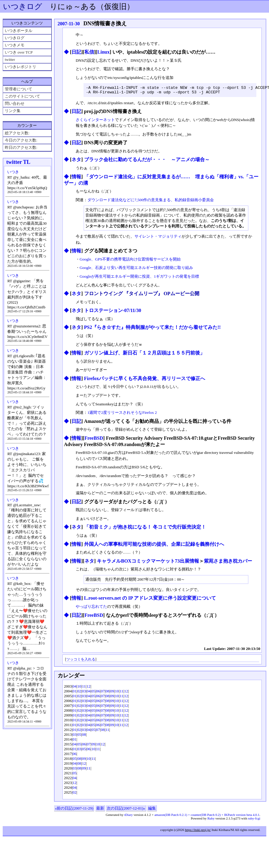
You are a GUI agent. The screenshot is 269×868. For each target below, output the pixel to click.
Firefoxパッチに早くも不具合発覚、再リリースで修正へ (145, 380)
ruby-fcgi (254, 820)
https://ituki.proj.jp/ (198, 832)
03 (84, 693)
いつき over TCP (19, 52)
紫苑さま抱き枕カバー (228, 563)
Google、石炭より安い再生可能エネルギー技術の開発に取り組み (136, 269)
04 (75, 688)
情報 (76, 178)
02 (79, 693)
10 (79, 688)
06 (98, 693)
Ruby (211, 820)
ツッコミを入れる (81, 661)
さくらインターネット (95, 122)
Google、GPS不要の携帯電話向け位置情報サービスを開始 (130, 261)
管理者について (19, 89)
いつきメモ (15, 45)
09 (112, 693)
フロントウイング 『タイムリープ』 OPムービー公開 (142, 295)
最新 (100, 810)
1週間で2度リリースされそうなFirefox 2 (122, 414)
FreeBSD (94, 440)
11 (84, 688)
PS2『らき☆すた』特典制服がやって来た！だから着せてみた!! (152, 329)
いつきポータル (19, 31)
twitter (10, 59)
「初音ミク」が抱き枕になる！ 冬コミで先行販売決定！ (145, 529)
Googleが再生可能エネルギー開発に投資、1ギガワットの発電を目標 (139, 278)
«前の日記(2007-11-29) (74, 810)
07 (103, 693)
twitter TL (18, 162)
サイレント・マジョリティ (158, 238)
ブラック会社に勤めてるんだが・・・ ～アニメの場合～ (147, 161)
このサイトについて (22, 96)
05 (93, 693)
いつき (13, 172)
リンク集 (13, 111)
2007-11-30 (69, 24)
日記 (76, 52)
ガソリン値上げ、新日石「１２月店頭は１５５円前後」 (144, 355)
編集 (152, 810)
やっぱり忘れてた (91, 608)
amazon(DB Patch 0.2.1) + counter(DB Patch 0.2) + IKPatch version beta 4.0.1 (207, 816)
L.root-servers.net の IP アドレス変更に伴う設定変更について (150, 600)
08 (108, 693)
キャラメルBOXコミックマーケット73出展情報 (148, 563)
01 (75, 693)
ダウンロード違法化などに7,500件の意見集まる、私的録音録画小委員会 (151, 202)
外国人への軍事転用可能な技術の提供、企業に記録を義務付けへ (154, 546)
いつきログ (23, 6)
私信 (89, 52)
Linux (104, 52)
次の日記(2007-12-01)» (126, 810)
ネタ (76, 161)
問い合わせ (15, 103)
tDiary (128, 816)
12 (89, 688)
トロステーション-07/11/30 (113, 312)
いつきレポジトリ (21, 67)
